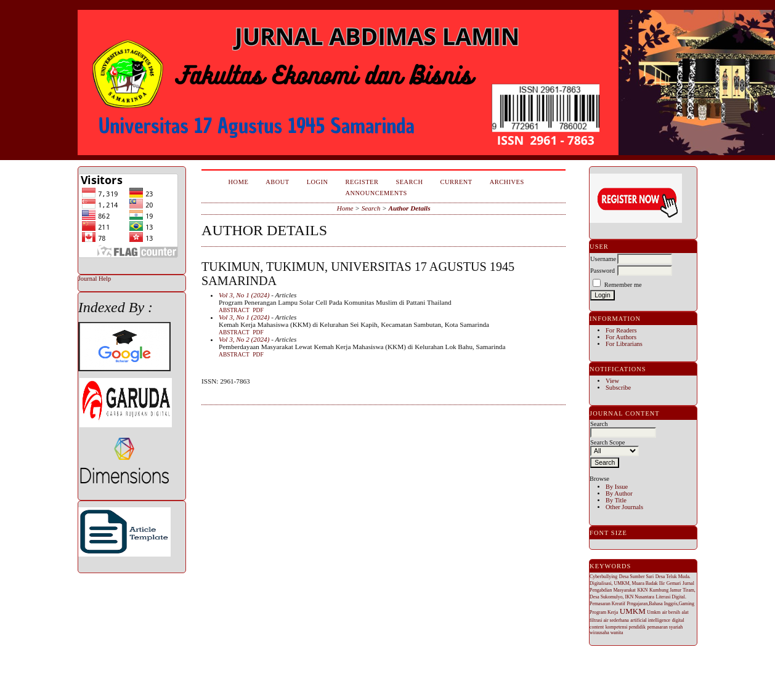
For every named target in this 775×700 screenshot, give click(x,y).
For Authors (621, 337)
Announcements (376, 193)
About (277, 182)
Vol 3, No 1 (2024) (244, 295)
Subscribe (618, 388)
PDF (258, 310)
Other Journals (624, 507)
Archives (507, 182)
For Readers (621, 330)
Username (603, 259)
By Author (619, 493)
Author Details (409, 208)
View (612, 381)
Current (456, 182)
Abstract (234, 310)
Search (409, 182)
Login (318, 182)
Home (239, 182)
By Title (616, 500)
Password (603, 271)
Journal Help (95, 279)
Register (362, 182)
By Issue (617, 487)
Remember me (623, 285)
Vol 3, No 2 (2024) (244, 339)
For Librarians (624, 344)
